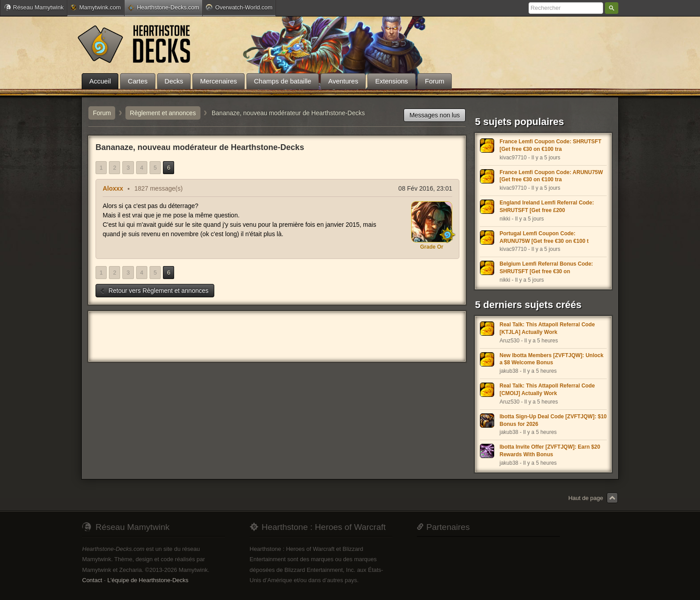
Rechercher (612, 8)
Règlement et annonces (163, 113)
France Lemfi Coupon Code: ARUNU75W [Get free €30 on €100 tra (551, 176)
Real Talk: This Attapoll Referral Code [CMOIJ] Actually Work (547, 390)
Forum (102, 113)
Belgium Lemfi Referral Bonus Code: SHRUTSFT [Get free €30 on (546, 268)
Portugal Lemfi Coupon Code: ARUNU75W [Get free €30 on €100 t (544, 237)
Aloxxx (113, 188)
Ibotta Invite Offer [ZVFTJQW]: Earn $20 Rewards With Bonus (550, 451)
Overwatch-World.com (239, 7)
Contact (92, 580)
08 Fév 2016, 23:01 (425, 188)
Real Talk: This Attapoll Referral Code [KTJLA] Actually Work (547, 328)
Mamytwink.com (96, 7)
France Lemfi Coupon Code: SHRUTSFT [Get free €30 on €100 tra (550, 145)
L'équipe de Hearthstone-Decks (148, 580)
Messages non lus (435, 115)
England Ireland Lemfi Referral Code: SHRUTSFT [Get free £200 (547, 206)
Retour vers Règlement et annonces (154, 291)
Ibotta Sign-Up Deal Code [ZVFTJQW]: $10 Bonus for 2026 (553, 420)
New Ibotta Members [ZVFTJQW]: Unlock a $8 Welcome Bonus (552, 359)
